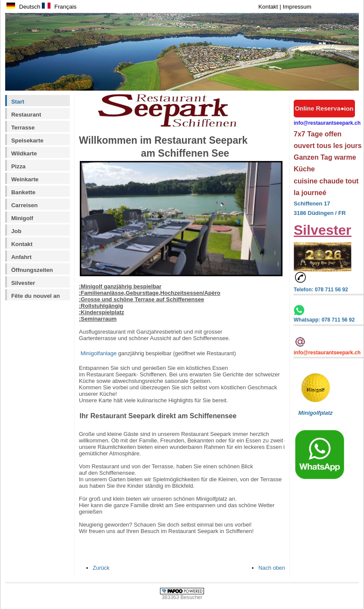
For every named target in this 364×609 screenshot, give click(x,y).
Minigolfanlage (99, 353)
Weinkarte (25, 179)
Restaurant (26, 115)
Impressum (297, 7)
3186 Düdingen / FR (320, 213)
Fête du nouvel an (36, 296)
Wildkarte (24, 153)
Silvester (23, 283)
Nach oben (272, 568)
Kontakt (269, 7)
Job (16, 231)
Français (59, 7)
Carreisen (24, 205)
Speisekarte (27, 140)
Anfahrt (21, 257)
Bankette (23, 192)
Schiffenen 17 (312, 204)
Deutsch (23, 7)
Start (18, 102)
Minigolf (22, 218)
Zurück (101, 568)
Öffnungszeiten (32, 270)
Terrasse (23, 128)
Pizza (18, 166)
